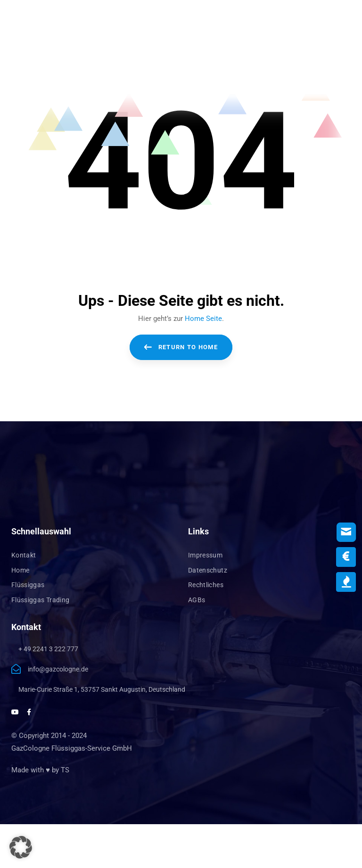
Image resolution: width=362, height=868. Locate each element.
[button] (21, 847)
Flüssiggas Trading (40, 600)
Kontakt (24, 555)
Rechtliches (206, 585)
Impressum (205, 555)
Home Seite (203, 319)
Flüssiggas (28, 585)
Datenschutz (208, 570)
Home (20, 570)
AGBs (197, 600)
